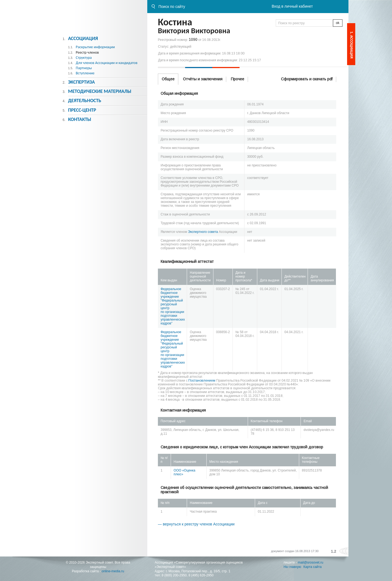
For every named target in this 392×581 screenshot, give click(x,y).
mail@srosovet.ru (311, 562)
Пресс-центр (82, 110)
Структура (84, 58)
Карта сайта (313, 567)
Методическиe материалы (100, 91)
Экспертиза (82, 82)
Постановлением (202, 381)
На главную (292, 567)
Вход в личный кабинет (292, 6)
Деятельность (85, 101)
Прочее (238, 79)
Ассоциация (83, 38)
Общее (168, 79)
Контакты (80, 119)
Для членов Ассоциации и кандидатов (107, 63)
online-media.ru (113, 571)
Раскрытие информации (95, 47)
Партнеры (84, 68)
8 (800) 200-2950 (174, 575)
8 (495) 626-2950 (201, 575)
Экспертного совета (203, 232)
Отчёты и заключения (203, 79)
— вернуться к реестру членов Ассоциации (196, 524)
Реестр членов (87, 52)
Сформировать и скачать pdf (307, 79)
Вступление (85, 73)
